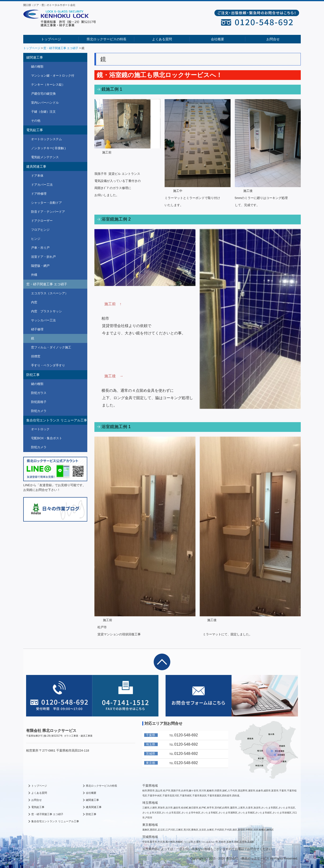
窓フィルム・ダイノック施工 (51, 347)
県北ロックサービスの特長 (106, 39)
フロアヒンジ (40, 230)
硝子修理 (37, 329)
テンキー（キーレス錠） (48, 85)
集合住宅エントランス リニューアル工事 (57, 420)
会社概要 (218, 39)
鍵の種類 (37, 67)
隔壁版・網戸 (40, 266)
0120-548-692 (186, 735)
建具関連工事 (36, 166)
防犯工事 (33, 375)
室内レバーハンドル (45, 103)
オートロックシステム (46, 139)
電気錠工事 (35, 130)
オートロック (40, 429)
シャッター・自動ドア (46, 203)
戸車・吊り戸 (40, 248)
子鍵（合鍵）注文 (43, 112)
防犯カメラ (39, 411)
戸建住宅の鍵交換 (43, 94)
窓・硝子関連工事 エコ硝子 (47, 284)
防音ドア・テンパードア (48, 212)
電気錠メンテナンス (45, 157)
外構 (34, 275)
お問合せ (273, 39)
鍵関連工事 (35, 57)
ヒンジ (36, 239)
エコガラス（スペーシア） (50, 293)
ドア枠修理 (39, 194)
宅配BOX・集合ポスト (47, 438)
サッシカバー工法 (43, 320)
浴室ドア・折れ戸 (43, 257)
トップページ (51, 39)
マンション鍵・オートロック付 (53, 76)
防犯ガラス (39, 393)
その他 (36, 121)
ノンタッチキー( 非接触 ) (48, 148)
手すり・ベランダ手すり (48, 365)
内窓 (34, 302)
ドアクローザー (42, 221)
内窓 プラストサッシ (46, 311)
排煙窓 (36, 356)
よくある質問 (162, 39)
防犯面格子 (39, 402)
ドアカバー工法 (42, 185)
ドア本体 (37, 176)
